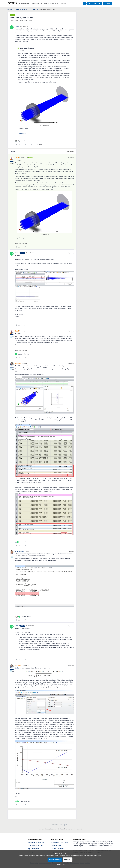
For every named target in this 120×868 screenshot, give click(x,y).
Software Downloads (58, 849)
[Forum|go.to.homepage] (12, 4)
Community (11, 9)
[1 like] (22, 141)
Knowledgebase (24, 3)
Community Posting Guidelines (47, 829)
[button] (95, 4)
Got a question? (34, 9)
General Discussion (22, 9)
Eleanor (17, 26)
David (17, 158)
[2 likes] (22, 542)
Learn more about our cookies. (92, 856)
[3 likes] (23, 617)
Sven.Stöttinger (20, 551)
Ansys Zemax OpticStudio (59, 842)
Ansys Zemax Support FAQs (50, 3)
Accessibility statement (75, 829)
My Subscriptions (34, 849)
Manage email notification (37, 842)
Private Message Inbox (36, 846)
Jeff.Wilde (18, 363)
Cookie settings (62, 829)
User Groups (64, 3)
